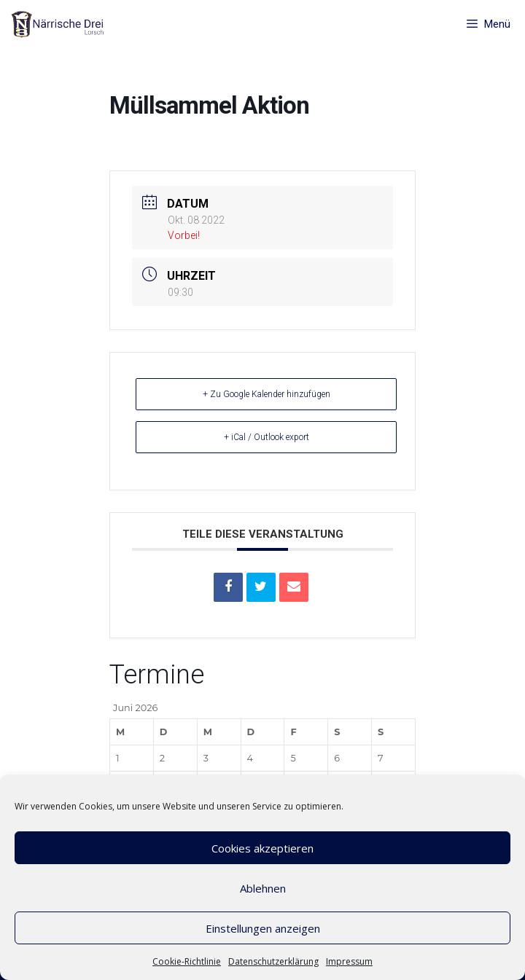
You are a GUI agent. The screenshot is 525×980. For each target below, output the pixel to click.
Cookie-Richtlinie (187, 961)
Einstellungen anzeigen (263, 928)
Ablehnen (263, 888)
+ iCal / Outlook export (267, 437)
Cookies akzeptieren (262, 848)
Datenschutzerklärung (273, 961)
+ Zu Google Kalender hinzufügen (267, 394)
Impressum (349, 961)
